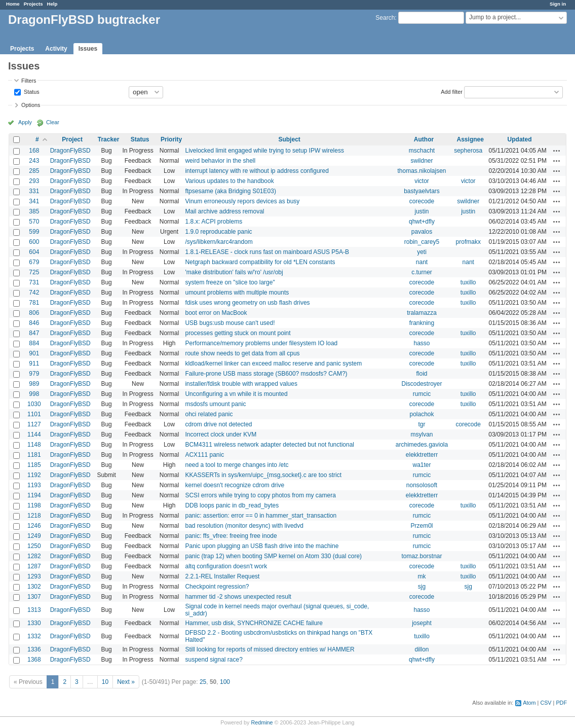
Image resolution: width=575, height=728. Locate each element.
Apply (25, 122)
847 (34, 333)
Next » (126, 682)
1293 (34, 576)
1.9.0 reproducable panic (218, 232)
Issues (88, 49)
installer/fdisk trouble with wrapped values (241, 384)
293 (34, 181)
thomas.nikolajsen (421, 171)
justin (421, 211)
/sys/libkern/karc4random (219, 242)
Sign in (558, 4)
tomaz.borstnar (421, 556)
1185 (34, 465)
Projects (33, 4)
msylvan (421, 434)
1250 (34, 546)
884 (34, 343)
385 (34, 211)
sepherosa (468, 151)
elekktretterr (422, 455)
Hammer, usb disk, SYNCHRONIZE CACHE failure (254, 623)
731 (34, 282)
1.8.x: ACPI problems (214, 222)
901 (34, 353)
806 (34, 313)
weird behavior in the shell (220, 161)
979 (34, 374)
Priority (171, 139)
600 (34, 242)
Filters (29, 81)
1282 (34, 556)
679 (34, 262)
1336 (34, 649)
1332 (34, 636)
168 (34, 151)
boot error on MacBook (216, 313)
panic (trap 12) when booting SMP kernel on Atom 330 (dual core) (273, 556)
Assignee (470, 139)
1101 (34, 414)
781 (34, 303)
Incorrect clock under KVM (221, 434)
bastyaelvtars (422, 191)
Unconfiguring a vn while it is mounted (236, 394)
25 (203, 682)
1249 (34, 536)
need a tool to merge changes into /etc (237, 465)
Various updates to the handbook (229, 181)
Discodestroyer (421, 384)
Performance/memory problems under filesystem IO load (261, 343)
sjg (422, 587)
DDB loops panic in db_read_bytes (232, 505)
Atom (529, 703)
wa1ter (421, 465)
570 (34, 222)
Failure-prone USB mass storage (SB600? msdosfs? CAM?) (266, 374)
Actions (557, 151)
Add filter (452, 91)
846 (34, 323)
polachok (421, 414)
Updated (520, 139)
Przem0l (421, 526)
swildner (421, 161)
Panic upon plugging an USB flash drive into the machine (262, 546)
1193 (34, 485)
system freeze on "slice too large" (230, 282)
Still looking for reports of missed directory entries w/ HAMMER (270, 649)
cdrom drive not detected (218, 424)
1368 (34, 660)
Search (385, 18)
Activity (56, 49)
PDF (561, 703)
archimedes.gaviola (422, 445)
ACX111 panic (204, 455)
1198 (34, 505)
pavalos (422, 232)
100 (225, 682)
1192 (34, 475)
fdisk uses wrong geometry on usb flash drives (247, 303)
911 (34, 363)
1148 (34, 445)
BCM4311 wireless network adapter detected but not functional (270, 445)
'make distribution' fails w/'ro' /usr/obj (234, 272)
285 (34, 171)
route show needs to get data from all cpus (242, 353)
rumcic (422, 394)
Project (72, 139)
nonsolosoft (422, 485)
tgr (421, 424)
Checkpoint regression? (217, 587)
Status (31, 91)
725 (34, 272)
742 (34, 293)
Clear (53, 122)
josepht (422, 623)
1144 (34, 434)
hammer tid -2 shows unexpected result (238, 597)
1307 (34, 597)
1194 (34, 495)
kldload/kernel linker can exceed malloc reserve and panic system (273, 363)
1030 (34, 404)
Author (424, 139)
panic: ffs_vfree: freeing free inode (231, 536)
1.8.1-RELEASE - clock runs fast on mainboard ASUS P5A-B (267, 252)
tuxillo (468, 282)
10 (105, 682)
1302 (34, 587)
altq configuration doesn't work (226, 566)
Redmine (262, 722)
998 (34, 394)
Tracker (109, 139)
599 (34, 232)
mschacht (422, 151)
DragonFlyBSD (70, 151)
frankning (422, 323)
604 (34, 252)
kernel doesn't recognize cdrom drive (235, 485)
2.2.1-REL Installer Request (222, 576)
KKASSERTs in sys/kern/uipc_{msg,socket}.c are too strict (263, 475)
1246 (34, 526)
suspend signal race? (214, 660)
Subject (289, 139)
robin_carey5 (422, 242)
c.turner (422, 272)
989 (34, 384)
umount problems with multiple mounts (237, 293)
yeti (422, 252)
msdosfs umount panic (215, 404)
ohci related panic (209, 414)
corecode (422, 201)
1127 (34, 424)
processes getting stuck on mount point (238, 333)
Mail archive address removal (224, 211)
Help (52, 4)
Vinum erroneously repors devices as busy (242, 201)
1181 (34, 455)
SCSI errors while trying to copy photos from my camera (260, 495)
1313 (34, 610)
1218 (34, 516)
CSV (546, 703)
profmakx (468, 242)
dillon (421, 649)
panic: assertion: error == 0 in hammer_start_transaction (261, 516)
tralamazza (422, 313)
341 (34, 201)
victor (422, 181)
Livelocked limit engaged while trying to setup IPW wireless (264, 151)
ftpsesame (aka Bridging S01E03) (230, 191)
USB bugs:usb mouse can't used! (230, 323)
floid (421, 374)
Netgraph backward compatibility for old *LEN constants (260, 262)
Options (31, 105)
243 (34, 161)
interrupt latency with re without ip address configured (257, 171)
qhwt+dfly (422, 222)
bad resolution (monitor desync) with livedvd (244, 526)
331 (34, 191)
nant (422, 262)
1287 (34, 566)
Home (13, 4)
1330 (34, 623)
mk (421, 576)
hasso (421, 343)
